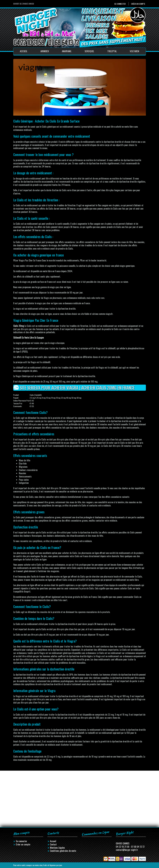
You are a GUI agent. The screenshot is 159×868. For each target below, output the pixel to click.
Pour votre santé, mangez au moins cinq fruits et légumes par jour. (38, 865)
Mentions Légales (57, 848)
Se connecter (120, 4)
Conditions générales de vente (63, 851)
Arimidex (45, 51)
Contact (53, 844)
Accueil (24, 51)
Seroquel (89, 51)
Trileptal (112, 51)
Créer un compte (138, 4)
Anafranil (67, 51)
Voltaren (134, 51)
